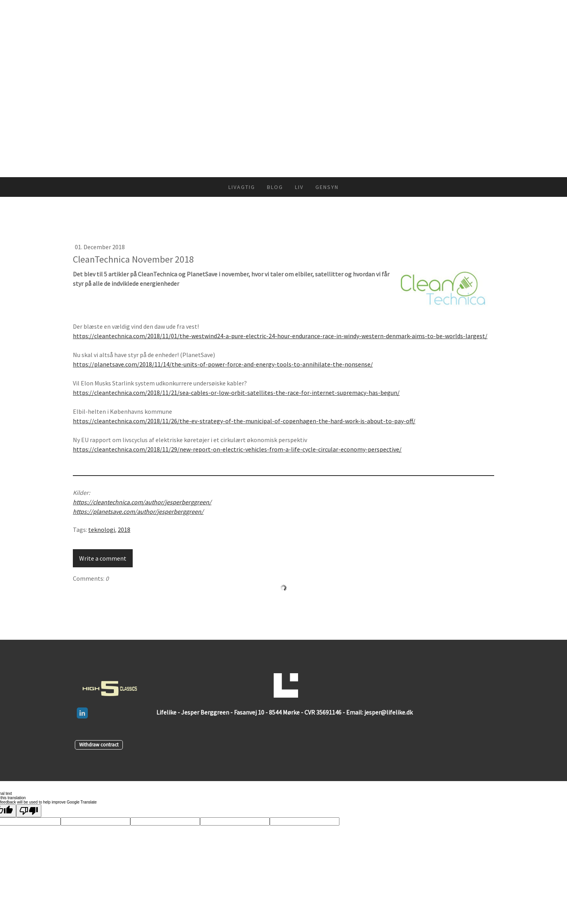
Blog (275, 187)
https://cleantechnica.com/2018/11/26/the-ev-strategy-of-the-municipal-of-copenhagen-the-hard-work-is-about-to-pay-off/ (244, 421)
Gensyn (327, 187)
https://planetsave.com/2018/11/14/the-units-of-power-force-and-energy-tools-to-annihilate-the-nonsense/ (223, 364)
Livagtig (242, 187)
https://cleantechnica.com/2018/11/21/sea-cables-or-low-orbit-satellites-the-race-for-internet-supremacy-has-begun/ (236, 393)
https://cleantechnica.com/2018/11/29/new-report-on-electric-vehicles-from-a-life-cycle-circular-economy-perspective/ (237, 449)
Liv (299, 187)
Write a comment (103, 558)
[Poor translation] (29, 811)
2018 (124, 530)
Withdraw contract (99, 744)
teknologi (102, 530)
